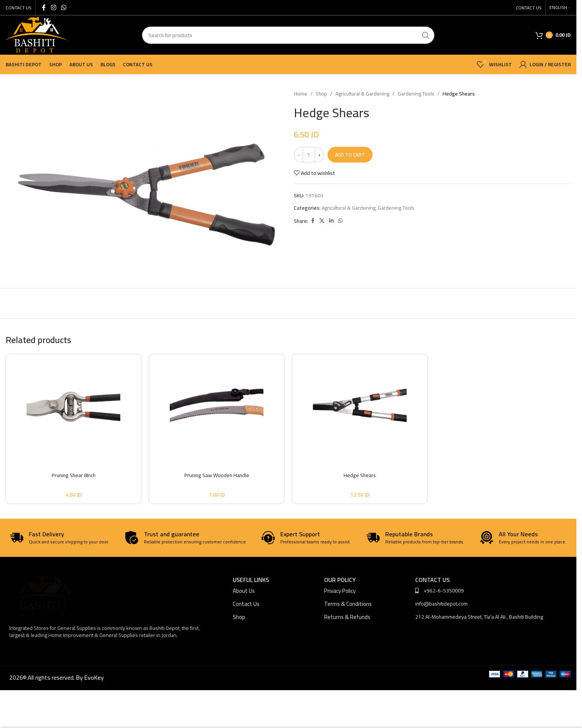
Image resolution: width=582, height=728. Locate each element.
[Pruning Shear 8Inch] (73, 407)
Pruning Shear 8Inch (74, 475)
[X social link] (322, 221)
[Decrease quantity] (298, 155)
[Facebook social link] (44, 7)
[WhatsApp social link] (64, 7)
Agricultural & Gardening (362, 94)
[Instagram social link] (53, 7)
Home (301, 94)
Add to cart (350, 155)
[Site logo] (36, 34)
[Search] (288, 35)
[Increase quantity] (319, 155)
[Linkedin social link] (331, 221)
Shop (321, 94)
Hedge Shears (360, 475)
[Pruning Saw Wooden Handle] (217, 407)
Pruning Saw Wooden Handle (217, 475)
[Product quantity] (309, 155)
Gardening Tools (416, 94)
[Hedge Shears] (360, 407)
